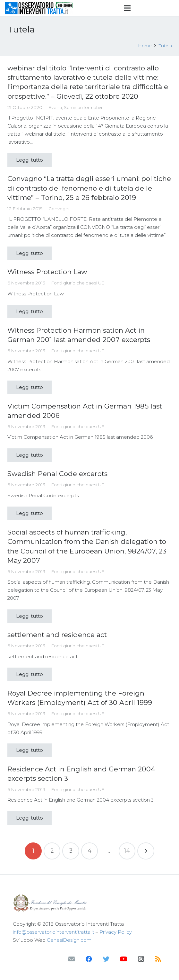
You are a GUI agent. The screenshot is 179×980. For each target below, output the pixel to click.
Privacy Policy (116, 932)
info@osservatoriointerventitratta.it (54, 932)
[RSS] (158, 959)
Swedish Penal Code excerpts (57, 474)
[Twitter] (106, 959)
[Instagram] (141, 959)
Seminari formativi (83, 107)
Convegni (59, 209)
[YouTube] (124, 959)
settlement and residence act (57, 635)
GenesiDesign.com (69, 940)
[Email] (72, 959)
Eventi (55, 107)
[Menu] (127, 8)
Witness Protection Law (47, 272)
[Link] (39, 8)
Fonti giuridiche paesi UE (78, 283)
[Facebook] (89, 959)
